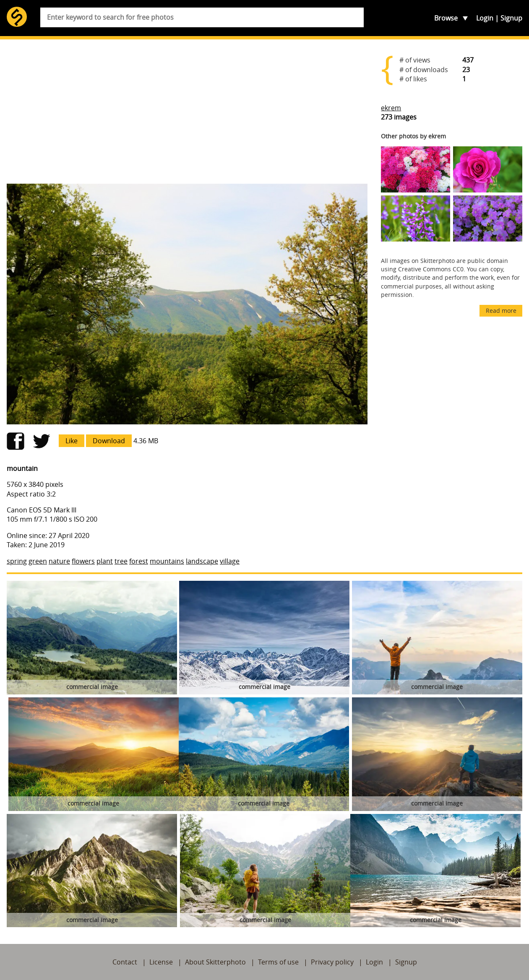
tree (121, 561)
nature (59, 561)
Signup (511, 18)
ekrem (391, 108)
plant (105, 561)
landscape (202, 561)
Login (485, 18)
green (38, 561)
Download (109, 441)
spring (17, 561)
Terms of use (278, 962)
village (230, 561)
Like (72, 441)
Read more (501, 311)
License (161, 962)
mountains (167, 561)
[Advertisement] (187, 112)
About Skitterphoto (215, 962)
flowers (83, 561)
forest (139, 561)
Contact (125, 962)
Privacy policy (332, 962)
